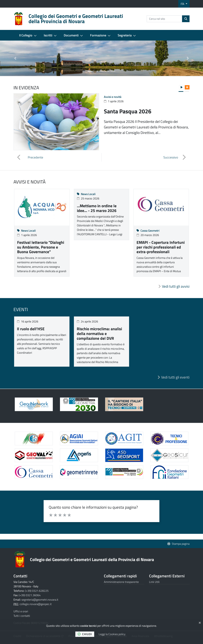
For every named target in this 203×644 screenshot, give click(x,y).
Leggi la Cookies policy (112, 634)
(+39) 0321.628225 (37, 591)
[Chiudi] (200, 622)
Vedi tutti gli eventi (175, 377)
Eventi (21, 309)
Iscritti (48, 35)
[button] (15, 58)
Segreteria (125, 35)
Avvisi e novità (113, 97)
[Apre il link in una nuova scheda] (79, 404)
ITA (183, 4)
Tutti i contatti (22, 616)
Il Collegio (26, 35)
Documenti (71, 35)
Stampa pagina (178, 544)
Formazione (98, 35)
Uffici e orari (21, 611)
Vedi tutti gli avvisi (176, 286)
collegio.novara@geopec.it (36, 604)
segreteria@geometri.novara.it (40, 600)
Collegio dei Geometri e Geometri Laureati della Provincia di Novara (92, 559)
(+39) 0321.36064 (30, 595)
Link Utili (154, 582)
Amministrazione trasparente (121, 582)
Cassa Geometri (148, 231)
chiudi (85, 634)
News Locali (26, 231)
